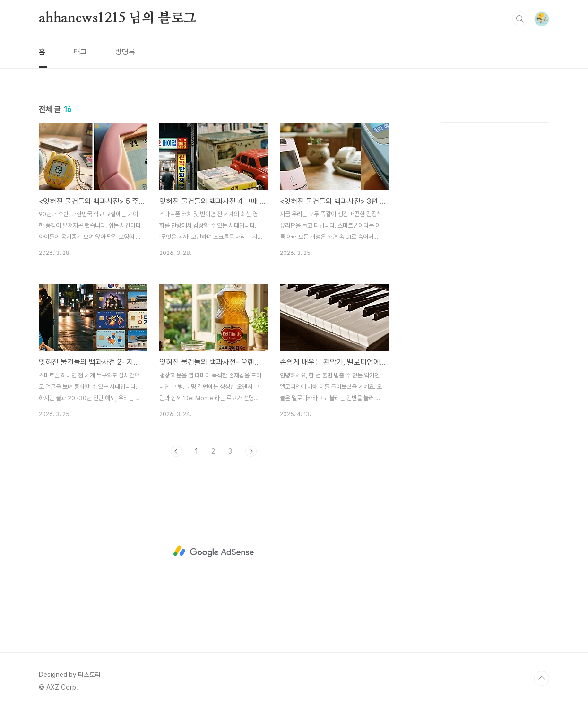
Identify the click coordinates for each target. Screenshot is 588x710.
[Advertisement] (214, 552)
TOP (542, 678)
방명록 (125, 52)
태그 (80, 52)
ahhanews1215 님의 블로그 (117, 18)
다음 (251, 451)
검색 (520, 19)
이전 (176, 451)
